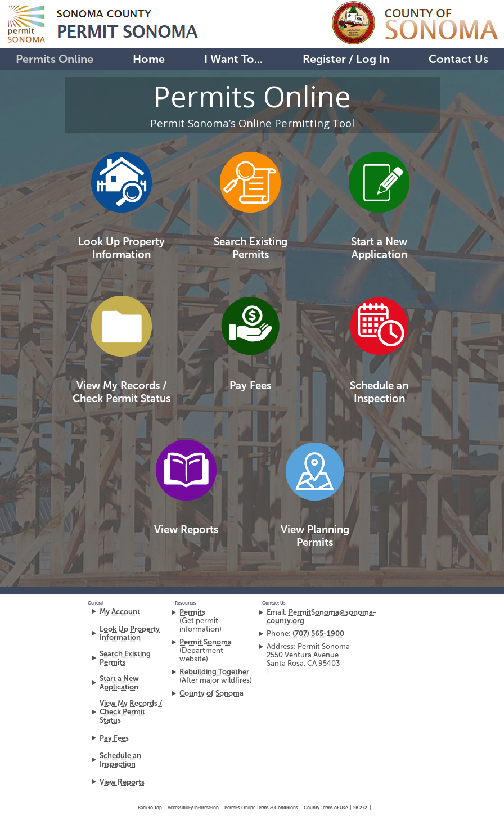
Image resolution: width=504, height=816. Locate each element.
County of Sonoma (211, 693)
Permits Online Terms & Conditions (261, 808)
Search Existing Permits (251, 248)
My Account (120, 612)
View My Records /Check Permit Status (121, 392)
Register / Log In (346, 59)
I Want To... (233, 59)
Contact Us (458, 59)
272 (360, 808)
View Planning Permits (315, 536)
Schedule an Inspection (379, 392)
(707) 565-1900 (318, 634)
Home (149, 59)
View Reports (186, 529)
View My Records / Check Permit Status (131, 712)
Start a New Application (379, 248)
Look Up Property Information (121, 248)
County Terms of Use (326, 808)
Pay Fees (250, 386)
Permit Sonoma (206, 642)
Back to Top (150, 808)
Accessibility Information (193, 808)
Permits (192, 612)
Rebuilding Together (214, 672)
